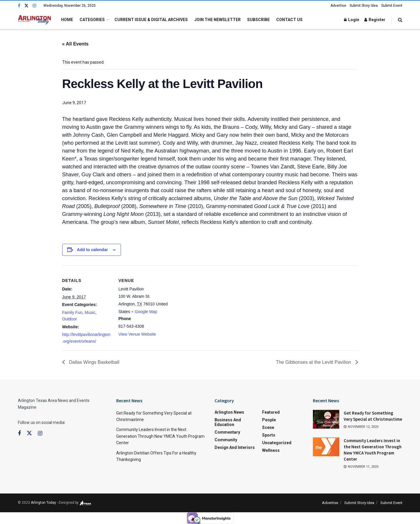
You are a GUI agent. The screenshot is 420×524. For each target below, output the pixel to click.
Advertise (338, 6)
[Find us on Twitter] (26, 6)
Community (226, 440)
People (269, 420)
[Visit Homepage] (34, 20)
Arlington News (229, 412)
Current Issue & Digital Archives (151, 20)
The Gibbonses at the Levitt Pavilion (314, 362)
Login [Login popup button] (352, 20)
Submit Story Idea (364, 6)
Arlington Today (43, 503)
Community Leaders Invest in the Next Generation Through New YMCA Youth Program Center (160, 436)
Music (90, 312)
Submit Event (392, 6)
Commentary (227, 432)
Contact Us (289, 20)
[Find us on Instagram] (34, 6)
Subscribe (258, 20)
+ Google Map (144, 312)
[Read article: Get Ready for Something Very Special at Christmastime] (326, 419)
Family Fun (72, 312)
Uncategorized (277, 443)
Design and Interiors (235, 447)
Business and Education (228, 422)
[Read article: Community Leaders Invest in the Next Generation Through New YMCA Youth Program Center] (326, 447)
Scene (268, 427)
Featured (271, 412)
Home (67, 20)
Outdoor (70, 319)
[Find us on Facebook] (19, 6)
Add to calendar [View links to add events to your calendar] (92, 250)
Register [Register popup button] (375, 20)
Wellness (271, 450)
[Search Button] (400, 20)
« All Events (75, 44)
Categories (92, 20)
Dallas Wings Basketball (94, 362)
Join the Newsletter (217, 20)
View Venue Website (137, 334)
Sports (269, 435)
